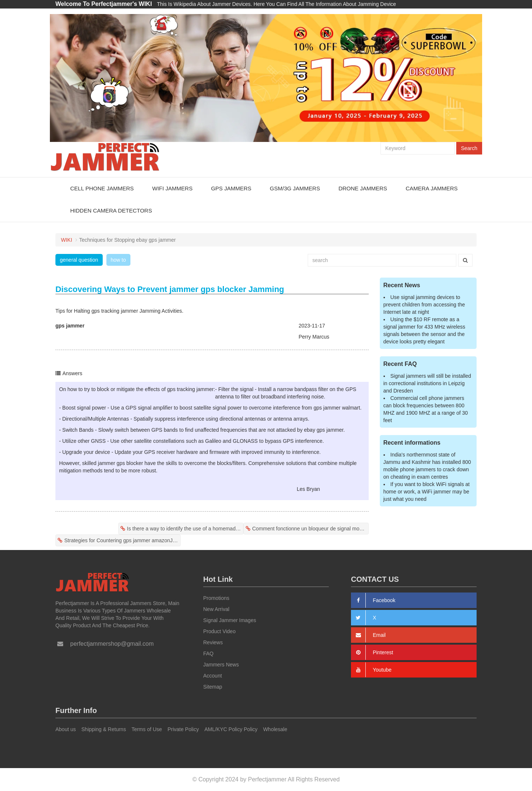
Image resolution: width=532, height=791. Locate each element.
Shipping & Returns (104, 729)
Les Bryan (308, 489)
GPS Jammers (231, 188)
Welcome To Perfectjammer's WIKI (104, 4)
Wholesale (275, 729)
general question (79, 260)
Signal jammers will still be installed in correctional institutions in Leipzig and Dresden (427, 383)
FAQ (208, 653)
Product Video (219, 631)
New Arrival (216, 609)
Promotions (216, 598)
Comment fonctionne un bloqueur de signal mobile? (311, 529)
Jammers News (221, 665)
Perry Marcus (314, 337)
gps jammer (70, 326)
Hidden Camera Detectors (111, 211)
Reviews (213, 642)
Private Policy (183, 729)
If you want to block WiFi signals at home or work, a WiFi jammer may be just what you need (427, 492)
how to (118, 260)
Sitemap (213, 687)
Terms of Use (147, 729)
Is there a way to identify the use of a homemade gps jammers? (185, 529)
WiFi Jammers (172, 188)
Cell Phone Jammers (102, 188)
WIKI (66, 240)
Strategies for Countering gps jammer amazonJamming (122, 540)
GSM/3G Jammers (295, 188)
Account (213, 676)
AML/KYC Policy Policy (231, 729)
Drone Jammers (363, 188)
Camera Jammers (432, 188)
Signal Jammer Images (230, 620)
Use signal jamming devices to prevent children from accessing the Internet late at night (424, 305)
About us (66, 729)
